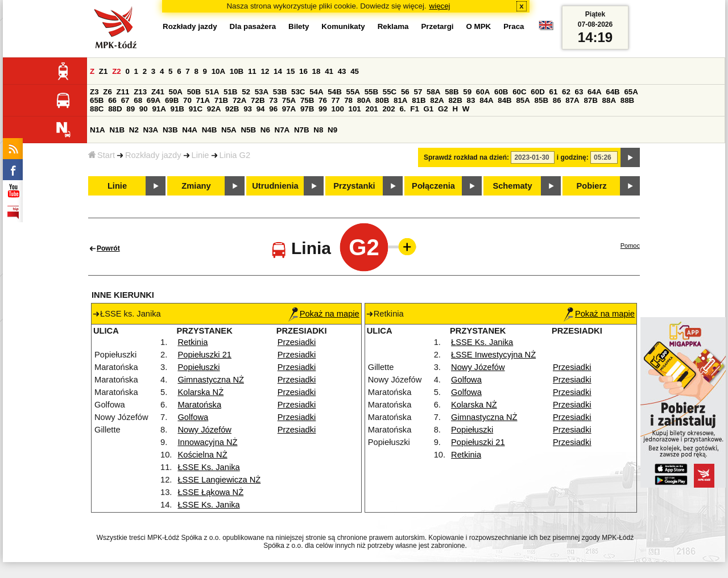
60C (519, 92)
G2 (443, 109)
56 (405, 92)
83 (471, 100)
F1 (415, 109)
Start (102, 155)
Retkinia (193, 342)
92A (214, 109)
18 (317, 71)
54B (334, 92)
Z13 (140, 92)
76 (323, 100)
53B (280, 92)
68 (138, 100)
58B (452, 92)
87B (590, 100)
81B (419, 100)
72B (258, 100)
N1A (98, 130)
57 (418, 92)
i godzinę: (573, 157)
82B (455, 100)
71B (221, 100)
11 (252, 71)
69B (172, 100)
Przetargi (437, 26)
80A (364, 100)
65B (97, 100)
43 (342, 71)
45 (355, 71)
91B (177, 109)
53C (298, 92)
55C (390, 92)
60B (501, 92)
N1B (117, 130)
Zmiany (196, 186)
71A (203, 100)
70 (187, 100)
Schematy (512, 186)
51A (212, 92)
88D (115, 109)
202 (388, 109)
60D (537, 92)
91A (159, 109)
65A (631, 92)
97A (289, 109)
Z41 (158, 92)
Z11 (123, 92)
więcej (440, 6)
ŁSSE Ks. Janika (208, 467)
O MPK (479, 26)
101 (355, 109)
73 (273, 100)
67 (125, 100)
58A (433, 92)
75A (289, 100)
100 (338, 109)
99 (323, 109)
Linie (200, 155)
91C (196, 109)
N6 (265, 130)
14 (278, 71)
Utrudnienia (275, 186)
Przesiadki (297, 342)
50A (176, 92)
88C (97, 109)
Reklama (393, 26)
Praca (514, 26)
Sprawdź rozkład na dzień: (466, 157)
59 (467, 92)
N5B (248, 130)
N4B (210, 130)
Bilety (299, 26)
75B (307, 100)
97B (307, 109)
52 (246, 92)
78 (348, 100)
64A (594, 92)
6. (402, 109)
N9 (332, 130)
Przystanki (354, 186)
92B (232, 109)
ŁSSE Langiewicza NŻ (219, 480)
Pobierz (592, 186)
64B (613, 92)
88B (627, 100)
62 (566, 92)
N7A (282, 130)
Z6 (107, 92)
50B (194, 92)
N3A (151, 130)
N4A (190, 130)
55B (371, 92)
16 (303, 71)
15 (291, 71)
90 (144, 109)
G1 (429, 109)
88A (609, 100)
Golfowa (193, 417)
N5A (229, 130)
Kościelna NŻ (202, 455)
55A (353, 92)
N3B (170, 130)
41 (329, 71)
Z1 (104, 71)
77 (336, 100)
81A (400, 100)
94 (261, 109)
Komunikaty (343, 26)
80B (382, 100)
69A (154, 100)
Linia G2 (235, 155)
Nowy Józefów (204, 430)
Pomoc (630, 246)
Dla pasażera (253, 26)
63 (579, 92)
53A (262, 92)
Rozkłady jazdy (153, 155)
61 (553, 92)
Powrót (108, 248)
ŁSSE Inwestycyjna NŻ (493, 355)
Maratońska (199, 405)
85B (541, 100)
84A (486, 100)
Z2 (117, 71)
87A (572, 100)
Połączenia (433, 186)
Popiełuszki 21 (204, 355)
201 (372, 109)
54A (316, 92)
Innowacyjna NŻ (207, 442)
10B (237, 71)
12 (265, 71)
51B (230, 92)
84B (504, 100)
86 (557, 100)
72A (239, 100)
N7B (302, 130)
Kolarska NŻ (200, 392)
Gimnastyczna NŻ (210, 380)
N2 (134, 130)
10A (218, 71)
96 (273, 109)
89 (131, 109)
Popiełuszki (198, 367)
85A (523, 100)
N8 (318, 130)
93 (248, 109)
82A (437, 100)
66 (112, 100)
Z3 (94, 92)
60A (483, 92)
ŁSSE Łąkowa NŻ (210, 492)
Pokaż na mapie (324, 314)
